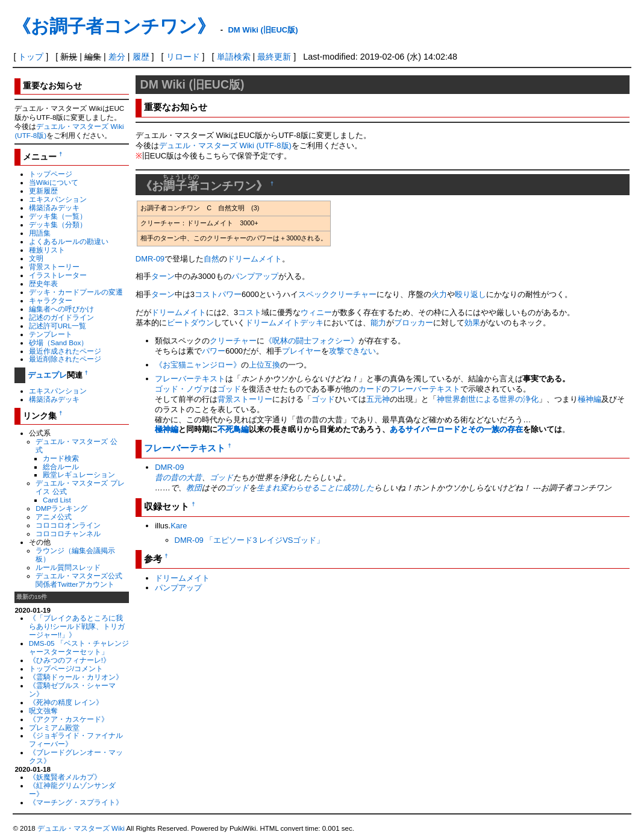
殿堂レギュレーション (79, 474)
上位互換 (264, 365)
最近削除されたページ (65, 359)
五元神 (378, 399)
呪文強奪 (43, 711)
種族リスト (47, 250)
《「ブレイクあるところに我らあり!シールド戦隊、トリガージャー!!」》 (77, 626)
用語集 (40, 233)
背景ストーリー (54, 267)
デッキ (312, 323)
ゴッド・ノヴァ (182, 389)
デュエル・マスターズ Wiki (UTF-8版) (225, 145)
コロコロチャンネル (68, 533)
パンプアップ (255, 276)
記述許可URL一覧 (58, 326)
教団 (194, 488)
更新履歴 (43, 191)
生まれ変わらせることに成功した (315, 488)
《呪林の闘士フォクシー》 (311, 341)
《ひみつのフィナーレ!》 (70, 660)
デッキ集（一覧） (58, 216)
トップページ (51, 174)
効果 (472, 323)
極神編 (589, 399)
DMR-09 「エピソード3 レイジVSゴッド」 (250, 540)
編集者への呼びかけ (61, 309)
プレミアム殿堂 (54, 727)
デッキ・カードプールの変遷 (76, 292)
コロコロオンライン (68, 525)
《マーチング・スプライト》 (76, 802)
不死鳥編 (233, 429)
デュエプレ (47, 375)
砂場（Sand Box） (59, 342)
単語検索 (234, 57)
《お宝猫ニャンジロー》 (198, 365)
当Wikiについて (54, 182)
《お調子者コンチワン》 (114, 26)
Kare (179, 526)
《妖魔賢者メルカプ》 (65, 777)
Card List (57, 500)
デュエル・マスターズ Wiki (81, 828)
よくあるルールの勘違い (69, 241)
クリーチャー (353, 294)
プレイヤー (302, 351)
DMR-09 (150, 259)
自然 (211, 259)
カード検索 (61, 458)
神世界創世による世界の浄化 (488, 399)
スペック (314, 294)
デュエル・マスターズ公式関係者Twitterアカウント (79, 580)
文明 (36, 258)
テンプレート (51, 334)
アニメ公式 (54, 517)
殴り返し (470, 294)
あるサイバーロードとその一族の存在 (456, 429)
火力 (439, 294)
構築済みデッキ (54, 208)
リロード (183, 57)
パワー (230, 294)
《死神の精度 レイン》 (66, 702)
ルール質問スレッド (68, 567)
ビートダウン (190, 323)
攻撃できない (352, 351)
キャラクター (51, 300)
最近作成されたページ (65, 351)
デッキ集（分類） (58, 224)
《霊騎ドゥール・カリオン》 (76, 677)
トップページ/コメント (66, 668)
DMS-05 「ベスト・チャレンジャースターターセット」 (79, 647)
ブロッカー (414, 323)
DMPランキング (61, 508)
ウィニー (316, 312)
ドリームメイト (255, 259)
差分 (117, 57)
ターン (163, 276)
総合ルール (61, 467)
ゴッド (229, 389)
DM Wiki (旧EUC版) (263, 30)
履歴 (141, 57)
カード (370, 389)
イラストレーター (58, 275)
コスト (206, 294)
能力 (378, 323)
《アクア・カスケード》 (69, 719)
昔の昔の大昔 (178, 477)
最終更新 (274, 57)
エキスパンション (58, 199)
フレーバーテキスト (190, 379)
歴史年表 (43, 283)
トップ (31, 57)
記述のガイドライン (61, 317)
